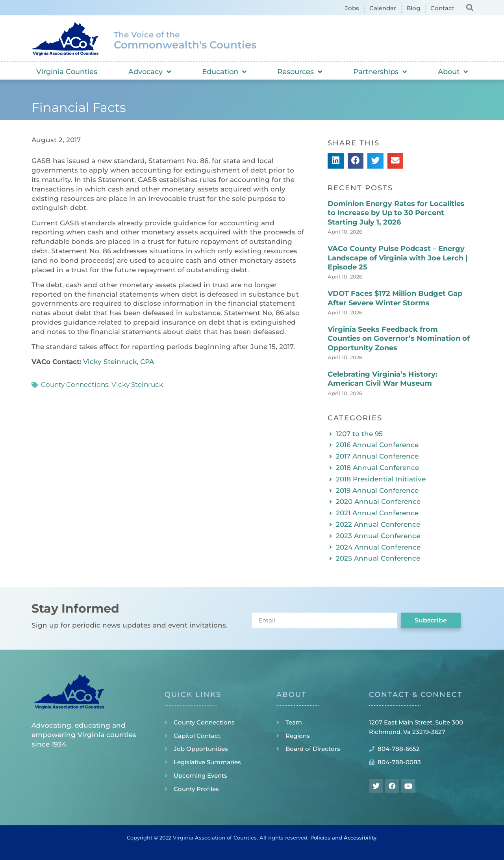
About (453, 72)
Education (224, 72)
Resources (300, 72)
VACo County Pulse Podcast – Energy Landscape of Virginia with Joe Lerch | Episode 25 (398, 258)
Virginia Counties (67, 72)
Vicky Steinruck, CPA (119, 362)
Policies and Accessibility (343, 838)
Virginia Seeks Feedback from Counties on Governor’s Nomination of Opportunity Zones (399, 339)
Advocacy (150, 72)
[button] (470, 7)
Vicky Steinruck (137, 384)
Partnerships (380, 72)
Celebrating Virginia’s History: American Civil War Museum (383, 379)
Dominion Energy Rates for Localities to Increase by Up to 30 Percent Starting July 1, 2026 (396, 213)
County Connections (75, 384)
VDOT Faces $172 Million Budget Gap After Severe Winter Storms (395, 298)
